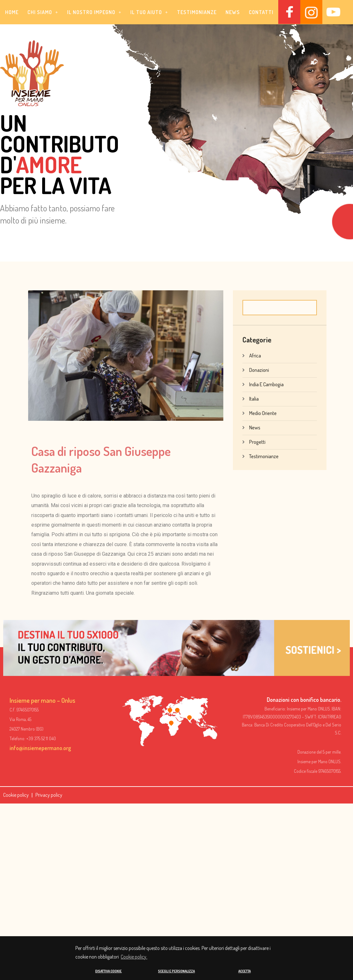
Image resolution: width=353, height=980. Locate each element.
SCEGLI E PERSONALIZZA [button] (176, 971)
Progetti (257, 442)
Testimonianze (197, 12)
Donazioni (259, 370)
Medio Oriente (263, 413)
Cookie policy (16, 795)
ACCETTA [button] (245, 971)
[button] (43, 12)
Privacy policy (49, 795)
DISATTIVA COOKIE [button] (108, 971)
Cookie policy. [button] (134, 957)
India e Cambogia (266, 384)
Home (12, 12)
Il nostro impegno (94, 12)
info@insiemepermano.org (40, 748)
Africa (255, 355)
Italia (254, 398)
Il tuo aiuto (149, 12)
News (233, 12)
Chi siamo (43, 12)
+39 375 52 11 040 (41, 738)
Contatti (261, 12)
